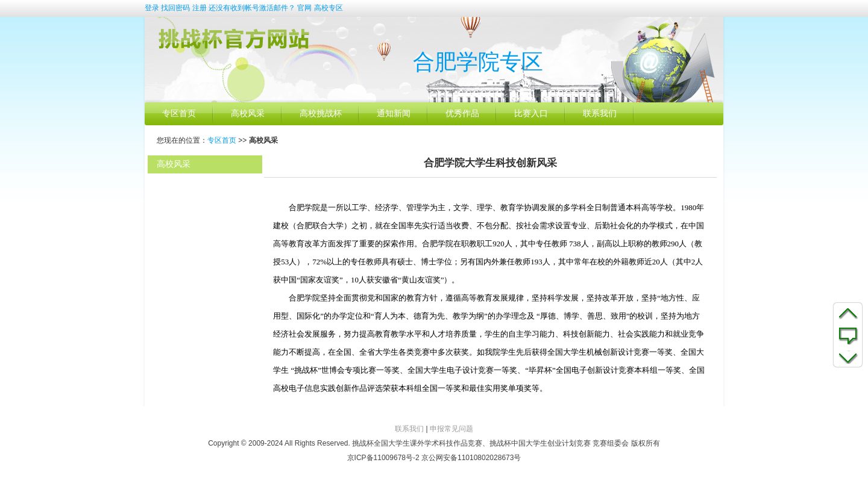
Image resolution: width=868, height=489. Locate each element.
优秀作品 (462, 114)
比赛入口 (531, 114)
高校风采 (248, 114)
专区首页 (179, 114)
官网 (304, 8)
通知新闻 (394, 114)
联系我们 (600, 114)
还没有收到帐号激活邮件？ (252, 8)
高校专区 (329, 8)
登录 (152, 8)
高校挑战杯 (321, 114)
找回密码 (175, 8)
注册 (200, 8)
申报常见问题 (451, 429)
